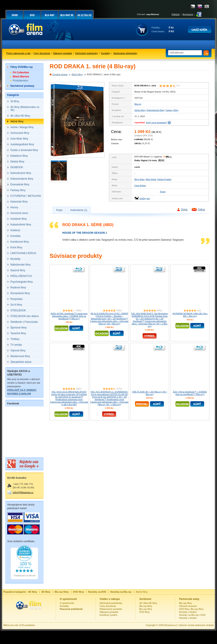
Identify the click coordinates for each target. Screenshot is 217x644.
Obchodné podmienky (87, 53)
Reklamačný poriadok (111, 609)
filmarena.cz (171, 625)
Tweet (163, 191)
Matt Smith (151, 179)
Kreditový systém (108, 615)
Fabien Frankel (164, 179)
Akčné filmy (142, 592)
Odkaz (201, 210)
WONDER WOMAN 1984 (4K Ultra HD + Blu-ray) (190, 315)
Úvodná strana (60, 74)
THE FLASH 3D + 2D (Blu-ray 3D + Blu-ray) (150, 393)
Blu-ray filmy (146, 606)
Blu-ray (138, 104)
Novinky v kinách (188, 612)
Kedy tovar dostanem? (156, 122)
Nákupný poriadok (63, 53)
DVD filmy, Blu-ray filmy (191, 609)
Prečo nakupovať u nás (18, 53)
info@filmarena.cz (23, 492)
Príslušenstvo (20, 81)
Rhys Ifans (139, 179)
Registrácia (188, 14)
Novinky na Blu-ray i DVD (192, 615)
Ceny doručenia (42, 53)
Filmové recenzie (188, 606)
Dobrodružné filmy (156, 110)
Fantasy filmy (172, 110)
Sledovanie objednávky (125, 53)
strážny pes (145, 198)
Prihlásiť (176, 14)
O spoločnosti (67, 603)
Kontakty (106, 53)
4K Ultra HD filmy (148, 603)
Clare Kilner (140, 185)
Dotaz (184, 210)
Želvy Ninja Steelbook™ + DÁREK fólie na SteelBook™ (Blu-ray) (190, 393)
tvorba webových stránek (201, 625)
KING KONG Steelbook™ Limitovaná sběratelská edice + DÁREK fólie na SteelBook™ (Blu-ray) (69, 316)
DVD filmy (145, 612)
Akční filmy (77, 74)
